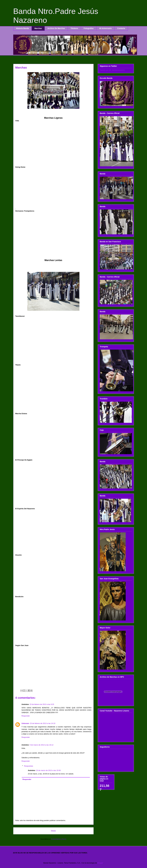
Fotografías (89, 28)
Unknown (25, 723)
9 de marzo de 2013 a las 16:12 (42, 745)
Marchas (38, 28)
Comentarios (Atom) (59, 839)
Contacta (121, 28)
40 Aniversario (105, 28)
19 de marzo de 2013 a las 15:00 (48, 770)
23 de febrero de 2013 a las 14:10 (43, 723)
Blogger (100, 863)
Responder (26, 716)
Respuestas (29, 766)
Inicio (53, 831)
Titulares (74, 28)
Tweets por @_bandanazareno (112, 70)
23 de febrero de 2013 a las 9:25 (42, 704)
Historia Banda (23, 28)
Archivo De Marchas (56, 28)
